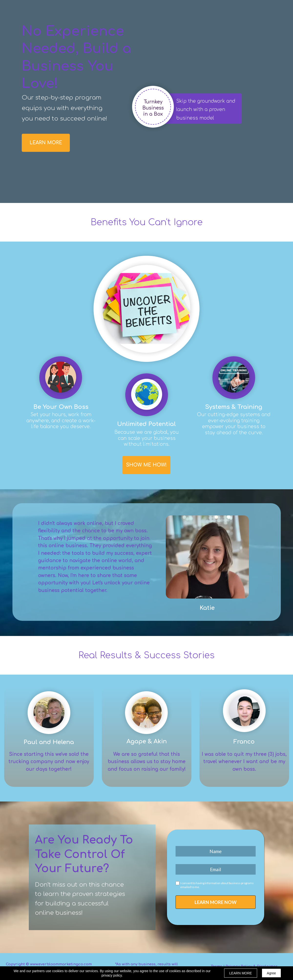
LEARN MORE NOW (216, 902)
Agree (271, 973)
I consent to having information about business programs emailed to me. (217, 885)
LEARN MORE (241, 973)
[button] (46, 143)
